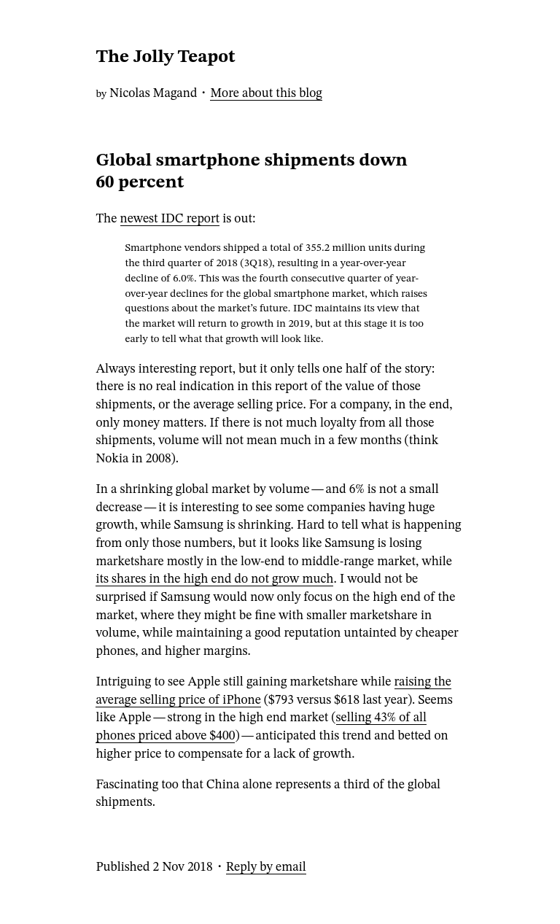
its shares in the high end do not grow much (214, 579)
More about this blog (266, 94)
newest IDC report (170, 219)
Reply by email (266, 867)
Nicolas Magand (153, 94)
